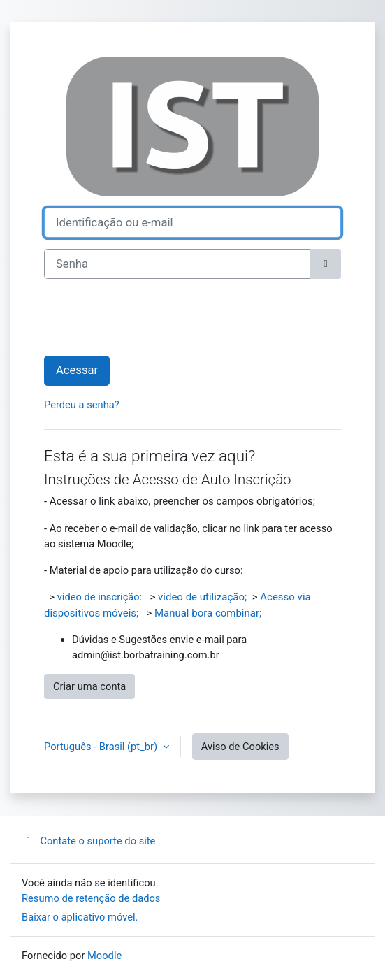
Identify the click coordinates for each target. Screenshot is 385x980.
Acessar (77, 370)
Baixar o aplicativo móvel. (80, 917)
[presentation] (150, 317)
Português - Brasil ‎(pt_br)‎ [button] (102, 747)
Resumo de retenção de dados (91, 898)
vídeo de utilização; (202, 597)
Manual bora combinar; (208, 613)
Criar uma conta (89, 686)
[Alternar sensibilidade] (326, 264)
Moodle (104, 956)
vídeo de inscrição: (100, 597)
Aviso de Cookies (240, 747)
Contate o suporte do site (88, 841)
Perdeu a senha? (82, 405)
